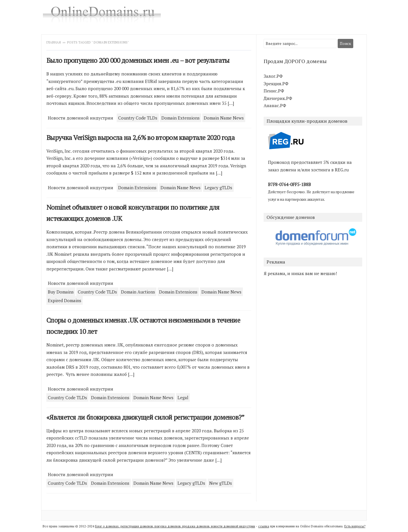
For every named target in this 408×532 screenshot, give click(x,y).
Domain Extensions (181, 118)
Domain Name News (224, 118)
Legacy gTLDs (218, 188)
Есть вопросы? (355, 526)
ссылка (264, 526)
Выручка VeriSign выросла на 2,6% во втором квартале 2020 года (140, 138)
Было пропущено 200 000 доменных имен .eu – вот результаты (138, 60)
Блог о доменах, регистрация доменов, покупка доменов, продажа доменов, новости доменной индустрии (175, 526)
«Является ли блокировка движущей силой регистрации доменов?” (146, 417)
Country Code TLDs (138, 118)
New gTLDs (221, 483)
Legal (183, 397)
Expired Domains (65, 300)
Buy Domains (61, 292)
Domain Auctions (138, 292)
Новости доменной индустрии (81, 118)
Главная (54, 42)
